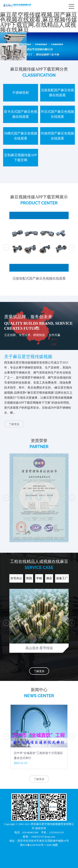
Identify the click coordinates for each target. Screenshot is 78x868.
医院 (29, 578)
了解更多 (14, 424)
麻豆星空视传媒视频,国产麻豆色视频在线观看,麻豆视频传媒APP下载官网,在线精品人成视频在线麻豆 (39, 22)
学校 (39, 578)
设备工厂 (62, 578)
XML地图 (52, 845)
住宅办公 (16, 578)
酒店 (49, 578)
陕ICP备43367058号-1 (33, 845)
